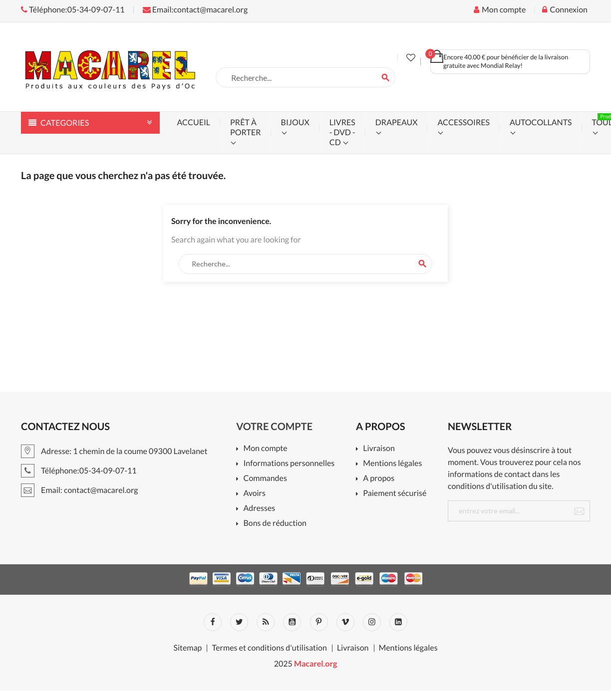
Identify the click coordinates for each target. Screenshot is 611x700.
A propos (379, 479)
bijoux (295, 122)
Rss (266, 622)
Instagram (372, 622)
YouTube (292, 622)
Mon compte (265, 449)
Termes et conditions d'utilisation (269, 648)
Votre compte (274, 427)
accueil (194, 122)
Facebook (213, 622)
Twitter (239, 622)
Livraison (379, 449)
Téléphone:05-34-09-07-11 (73, 10)
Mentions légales (392, 464)
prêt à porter (245, 127)
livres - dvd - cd (342, 132)
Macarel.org (315, 664)
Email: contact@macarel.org (80, 490)
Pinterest (319, 622)
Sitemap (187, 648)
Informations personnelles (289, 464)
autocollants (541, 122)
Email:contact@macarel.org (195, 10)
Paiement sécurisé (395, 494)
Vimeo (345, 622)
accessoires (463, 122)
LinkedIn (398, 622)
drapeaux (397, 122)
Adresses (259, 509)
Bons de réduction (275, 524)
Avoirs (254, 494)
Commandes (265, 479)
